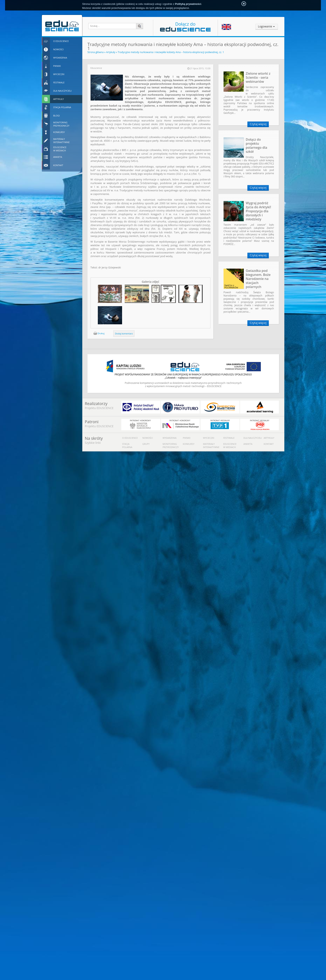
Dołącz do (185, 26)
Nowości (148, 438)
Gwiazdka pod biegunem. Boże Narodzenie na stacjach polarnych (258, 279)
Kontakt (269, 444)
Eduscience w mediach (230, 446)
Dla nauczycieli (253, 438)
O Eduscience (130, 438)
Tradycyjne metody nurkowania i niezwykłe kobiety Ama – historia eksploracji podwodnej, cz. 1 (171, 52)
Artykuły (111, 52)
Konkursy (189, 444)
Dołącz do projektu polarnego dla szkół (256, 146)
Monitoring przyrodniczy (171, 446)
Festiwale (229, 438)
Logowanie (265, 26)
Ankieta (248, 444)
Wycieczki (209, 438)
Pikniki (187, 438)
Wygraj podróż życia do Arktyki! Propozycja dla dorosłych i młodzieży (258, 211)
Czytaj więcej (258, 124)
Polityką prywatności (188, 4)
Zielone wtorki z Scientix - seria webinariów (258, 77)
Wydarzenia (170, 438)
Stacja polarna (127, 446)
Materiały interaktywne (211, 446)
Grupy (146, 444)
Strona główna (96, 52)
